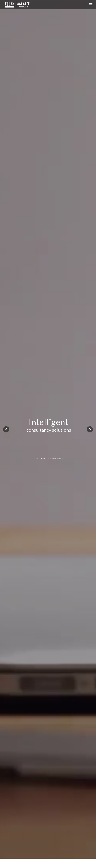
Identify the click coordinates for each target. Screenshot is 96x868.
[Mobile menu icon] (91, 5)
